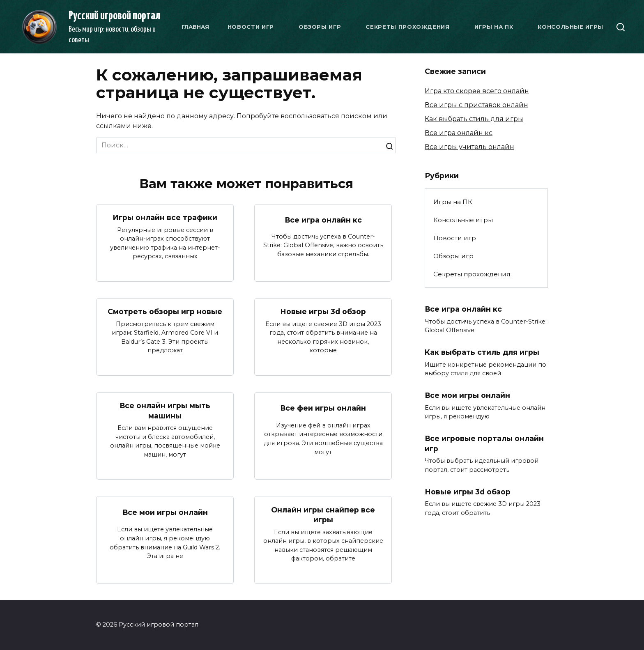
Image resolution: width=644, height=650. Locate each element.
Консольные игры (570, 27)
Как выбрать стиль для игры (474, 119)
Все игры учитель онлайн (469, 147)
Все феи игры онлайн (323, 408)
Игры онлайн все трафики (165, 217)
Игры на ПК (494, 27)
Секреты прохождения (407, 27)
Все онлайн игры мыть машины (165, 411)
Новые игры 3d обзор (323, 311)
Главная (195, 27)
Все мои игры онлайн (165, 512)
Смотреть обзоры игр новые (165, 311)
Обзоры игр (320, 27)
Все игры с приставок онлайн (476, 105)
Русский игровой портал (114, 16)
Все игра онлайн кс (323, 219)
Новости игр (251, 27)
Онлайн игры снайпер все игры (323, 514)
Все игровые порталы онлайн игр (484, 443)
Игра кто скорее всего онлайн (477, 91)
